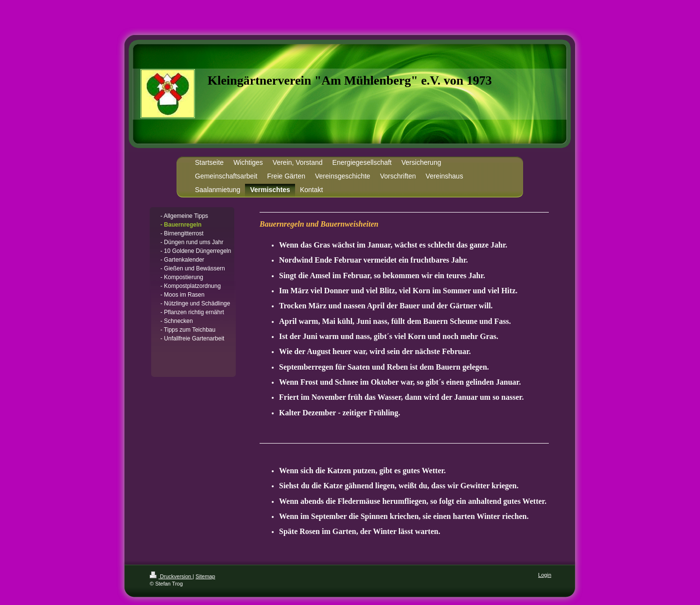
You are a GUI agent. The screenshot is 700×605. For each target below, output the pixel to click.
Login (545, 575)
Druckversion (171, 576)
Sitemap (205, 576)
